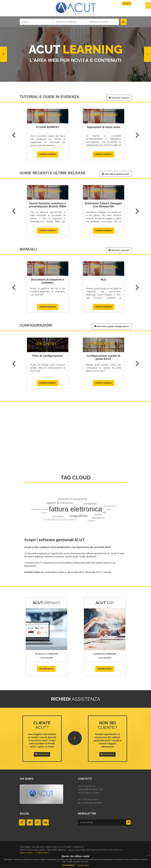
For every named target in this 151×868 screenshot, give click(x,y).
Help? (127, 3)
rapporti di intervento (60, 503)
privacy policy (27, 853)
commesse (58, 516)
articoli (44, 512)
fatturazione (98, 518)
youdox (98, 515)
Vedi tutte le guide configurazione (112, 326)
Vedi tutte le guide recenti (115, 174)
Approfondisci (48, 154)
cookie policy (42, 853)
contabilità (90, 504)
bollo (109, 510)
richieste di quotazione (72, 499)
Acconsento (68, 865)
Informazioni (42, 754)
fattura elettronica (75, 509)
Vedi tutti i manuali (119, 250)
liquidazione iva (110, 506)
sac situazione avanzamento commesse (60, 520)
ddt (104, 512)
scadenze (91, 521)
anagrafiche (78, 516)
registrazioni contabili (40, 509)
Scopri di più (46, 669)
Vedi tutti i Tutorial (119, 98)
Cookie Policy (83, 865)
